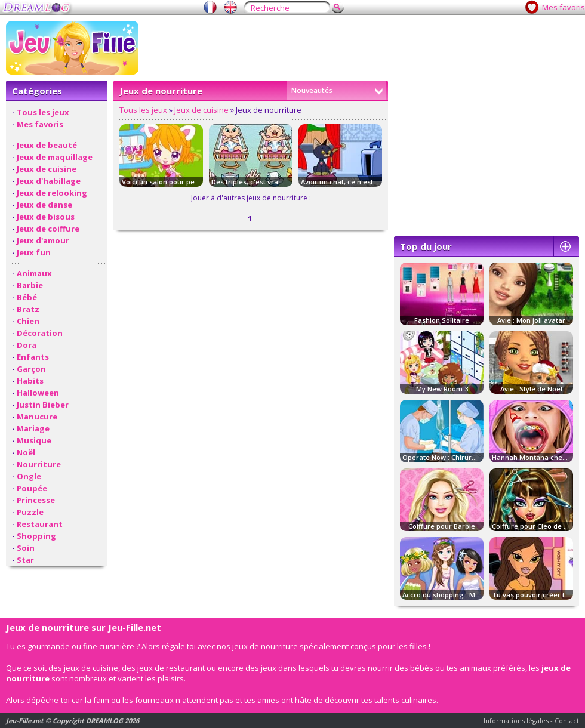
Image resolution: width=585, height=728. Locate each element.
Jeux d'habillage (49, 181)
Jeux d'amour (43, 240)
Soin (26, 548)
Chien (28, 321)
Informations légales (516, 721)
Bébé (27, 297)
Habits (30, 381)
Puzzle (30, 512)
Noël (26, 452)
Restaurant (40, 524)
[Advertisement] (422, 104)
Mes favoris (564, 7)
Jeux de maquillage (55, 157)
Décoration (40, 333)
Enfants (33, 357)
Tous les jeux (43, 112)
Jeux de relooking (52, 193)
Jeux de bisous (46, 217)
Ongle (29, 476)
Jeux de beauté (47, 145)
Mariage (33, 428)
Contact (567, 721)
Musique (34, 440)
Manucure (37, 417)
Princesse (36, 500)
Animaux (34, 273)
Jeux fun (34, 252)
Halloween (38, 393)
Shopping (36, 536)
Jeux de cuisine (47, 169)
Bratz (28, 309)
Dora (27, 345)
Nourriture (39, 464)
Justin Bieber (43, 405)
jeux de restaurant (171, 668)
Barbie (30, 285)
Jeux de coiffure (48, 229)
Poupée (32, 488)
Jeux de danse (44, 205)
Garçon (31, 369)
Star (25, 560)
